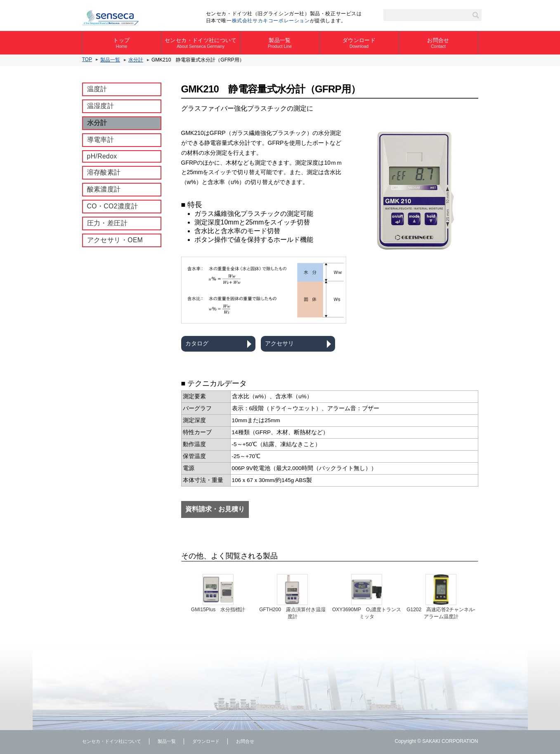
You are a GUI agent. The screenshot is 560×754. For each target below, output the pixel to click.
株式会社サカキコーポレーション (271, 21)
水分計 (136, 60)
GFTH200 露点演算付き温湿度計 (292, 613)
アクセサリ (279, 343)
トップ (122, 43)
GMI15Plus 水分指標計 (218, 610)
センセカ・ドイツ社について (201, 43)
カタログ (197, 343)
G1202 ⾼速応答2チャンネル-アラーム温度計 (441, 613)
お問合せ (438, 43)
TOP (87, 59)
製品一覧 (280, 43)
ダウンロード (359, 43)
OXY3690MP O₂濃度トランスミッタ (367, 613)
